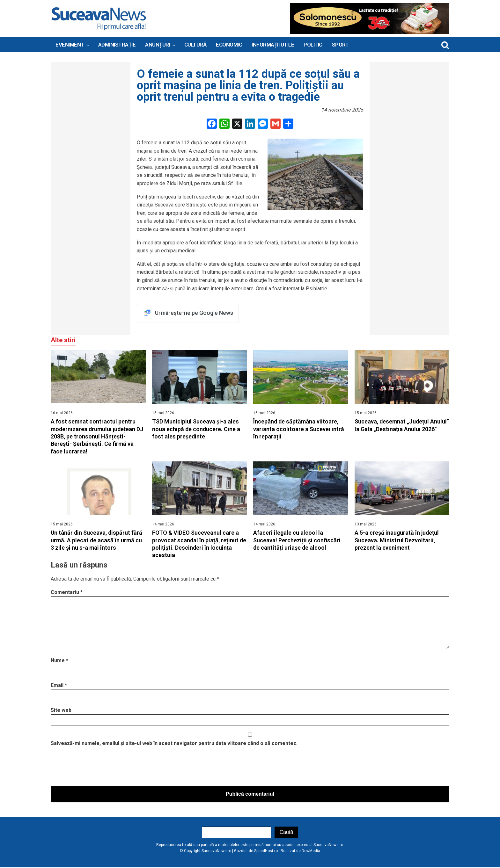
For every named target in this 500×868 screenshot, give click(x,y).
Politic (313, 45)
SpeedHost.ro (266, 851)
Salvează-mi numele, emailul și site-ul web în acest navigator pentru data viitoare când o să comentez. (174, 744)
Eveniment (70, 45)
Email (59, 686)
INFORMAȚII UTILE (273, 45)
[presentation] (99, 768)
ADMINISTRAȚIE (117, 45)
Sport (340, 45)
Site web (61, 710)
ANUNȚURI (158, 45)
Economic (229, 45)
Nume (59, 661)
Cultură (195, 45)
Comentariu (67, 593)
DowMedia (311, 851)
